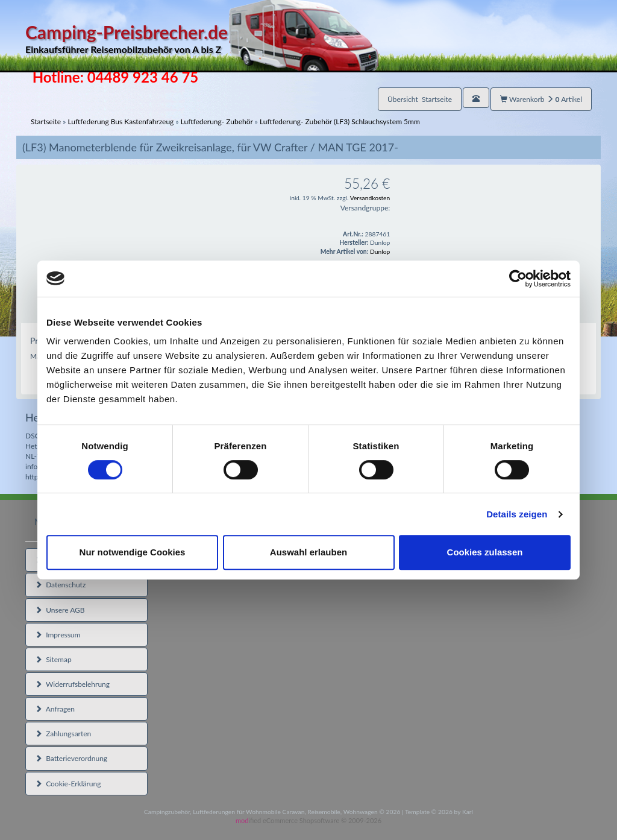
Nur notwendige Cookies (133, 552)
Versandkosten (370, 198)
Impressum (58, 635)
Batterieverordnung (71, 758)
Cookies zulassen (485, 552)
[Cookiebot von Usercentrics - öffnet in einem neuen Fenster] (518, 279)
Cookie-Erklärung (68, 784)
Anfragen (55, 709)
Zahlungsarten (63, 734)
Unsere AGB (60, 610)
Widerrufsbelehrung (72, 684)
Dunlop (380, 251)
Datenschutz (60, 585)
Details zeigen (517, 514)
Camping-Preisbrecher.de (202, 39)
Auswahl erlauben (308, 552)
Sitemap (53, 659)
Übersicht (420, 99)
